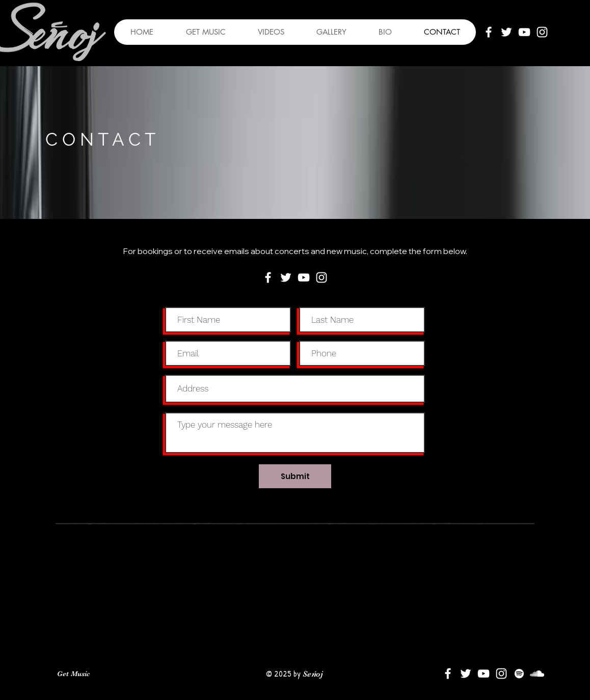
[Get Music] (73, 674)
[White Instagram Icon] (542, 32)
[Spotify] (519, 674)
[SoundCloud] (537, 674)
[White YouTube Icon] (524, 32)
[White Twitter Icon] (506, 32)
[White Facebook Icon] (489, 32)
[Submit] (295, 476)
